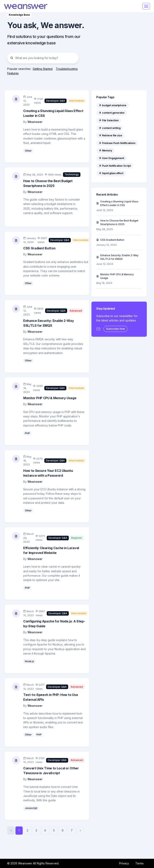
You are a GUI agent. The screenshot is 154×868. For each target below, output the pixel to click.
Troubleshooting (67, 69)
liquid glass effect (111, 173)
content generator (112, 113)
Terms (139, 863)
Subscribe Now (115, 329)
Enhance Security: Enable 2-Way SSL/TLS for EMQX (49, 323)
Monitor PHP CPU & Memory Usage (50, 398)
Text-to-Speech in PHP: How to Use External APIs (51, 697)
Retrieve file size (110, 135)
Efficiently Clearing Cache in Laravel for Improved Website (51, 550)
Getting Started (43, 69)
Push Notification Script (115, 166)
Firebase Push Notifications (117, 143)
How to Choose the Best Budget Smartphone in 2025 (48, 183)
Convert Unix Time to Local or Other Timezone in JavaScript (51, 771)
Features (13, 73)
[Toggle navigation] (146, 6)
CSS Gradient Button (39, 248)
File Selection (109, 120)
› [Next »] (80, 830)
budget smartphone (113, 105)
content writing (110, 128)
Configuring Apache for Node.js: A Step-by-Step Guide (54, 624)
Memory (105, 150)
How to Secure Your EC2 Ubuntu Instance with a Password (48, 473)
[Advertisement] (119, 44)
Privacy (124, 863)
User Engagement (111, 158)
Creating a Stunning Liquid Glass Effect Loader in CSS (53, 113)
